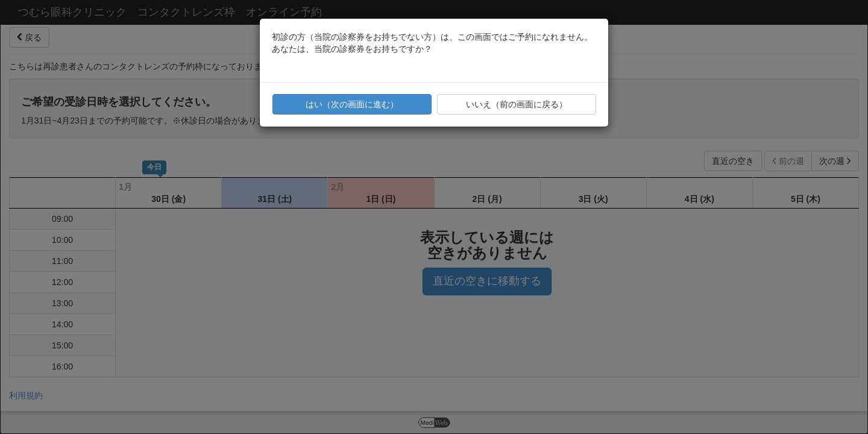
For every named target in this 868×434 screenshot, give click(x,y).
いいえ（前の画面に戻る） (517, 104)
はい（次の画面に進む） (352, 104)
